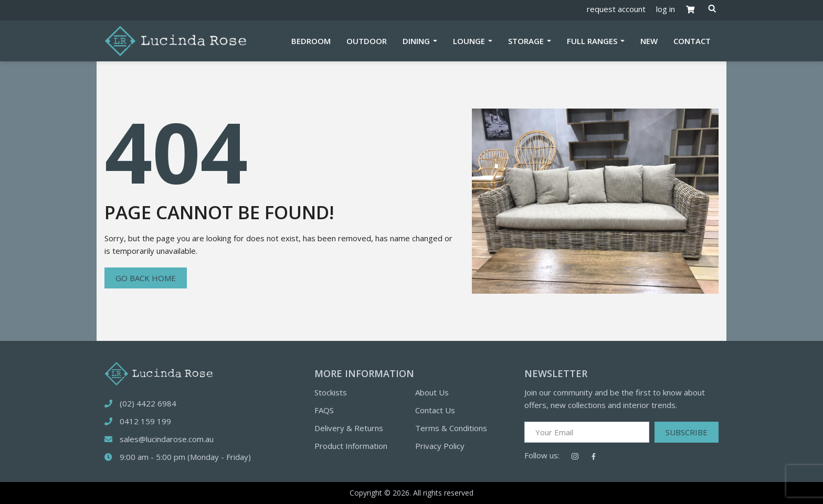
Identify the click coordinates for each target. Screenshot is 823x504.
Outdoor (367, 41)
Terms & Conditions (451, 428)
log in (666, 9)
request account (616, 9)
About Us (432, 392)
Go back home (146, 278)
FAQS (324, 410)
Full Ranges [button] (593, 41)
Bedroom (311, 41)
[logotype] (159, 372)
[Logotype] (175, 40)
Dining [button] (417, 41)
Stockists (331, 392)
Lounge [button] (470, 41)
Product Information (351, 446)
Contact (692, 41)
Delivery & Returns (349, 428)
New (649, 41)
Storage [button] (527, 41)
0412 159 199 (145, 421)
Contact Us (435, 410)
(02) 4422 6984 (148, 403)
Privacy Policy (440, 446)
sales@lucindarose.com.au (167, 439)
